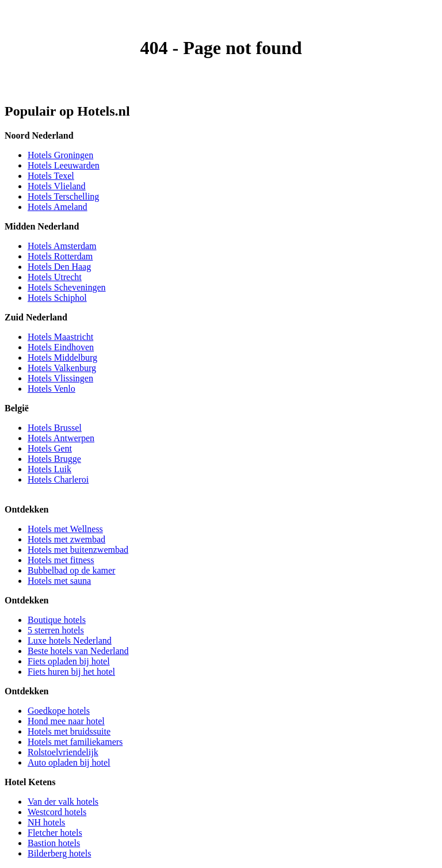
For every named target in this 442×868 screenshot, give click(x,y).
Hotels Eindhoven (61, 347)
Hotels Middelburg (62, 357)
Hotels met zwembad (66, 539)
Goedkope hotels (59, 711)
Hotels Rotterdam (60, 256)
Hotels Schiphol (57, 298)
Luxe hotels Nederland (70, 641)
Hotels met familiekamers (75, 742)
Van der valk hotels (63, 802)
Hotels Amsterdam (62, 246)
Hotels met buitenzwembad (78, 550)
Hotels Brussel (55, 428)
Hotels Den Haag (59, 267)
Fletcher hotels (55, 833)
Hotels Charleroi (58, 479)
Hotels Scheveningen (67, 287)
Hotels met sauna (59, 581)
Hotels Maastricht (60, 337)
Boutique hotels (57, 620)
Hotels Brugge (54, 459)
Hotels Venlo (52, 389)
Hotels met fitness (61, 560)
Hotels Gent (50, 448)
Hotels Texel (51, 176)
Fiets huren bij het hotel (71, 672)
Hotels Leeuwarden (64, 165)
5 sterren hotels (56, 630)
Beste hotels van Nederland (78, 651)
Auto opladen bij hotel (69, 762)
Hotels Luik (49, 469)
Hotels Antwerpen (61, 438)
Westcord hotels (57, 812)
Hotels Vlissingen (60, 378)
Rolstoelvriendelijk (63, 752)
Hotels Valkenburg (62, 368)
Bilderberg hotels (59, 853)
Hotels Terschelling (63, 196)
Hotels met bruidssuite (69, 731)
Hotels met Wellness (65, 529)
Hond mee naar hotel (66, 721)
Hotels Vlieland (57, 186)
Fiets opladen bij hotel (69, 661)
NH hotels (46, 822)
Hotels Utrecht (55, 277)
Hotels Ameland (58, 207)
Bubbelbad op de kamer (71, 570)
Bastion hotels (54, 843)
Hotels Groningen (60, 155)
